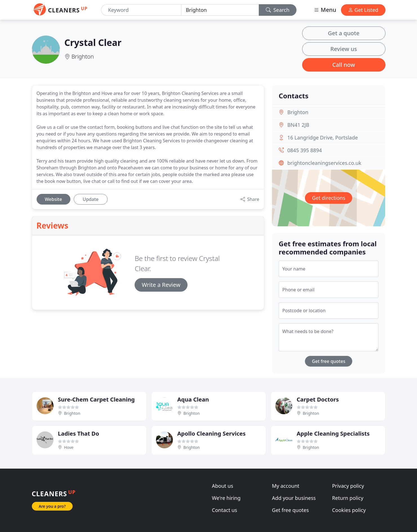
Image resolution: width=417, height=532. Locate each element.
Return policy (348, 498)
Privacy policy (348, 486)
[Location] (220, 10)
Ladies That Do (79, 434)
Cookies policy (349, 510)
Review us (344, 49)
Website (53, 199)
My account (286, 486)
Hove (69, 447)
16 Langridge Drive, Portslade (323, 138)
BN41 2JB (298, 125)
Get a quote (344, 33)
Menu (325, 10)
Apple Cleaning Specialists (333, 434)
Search (278, 10)
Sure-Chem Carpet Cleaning (96, 399)
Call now (344, 65)
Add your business (294, 498)
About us (223, 486)
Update (91, 199)
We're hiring (226, 498)
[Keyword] (141, 10)
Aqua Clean (193, 399)
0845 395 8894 (305, 150)
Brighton (83, 56)
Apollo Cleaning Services (212, 434)
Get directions (329, 198)
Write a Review (161, 285)
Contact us (225, 510)
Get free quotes (329, 361)
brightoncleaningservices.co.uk (325, 163)
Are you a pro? (52, 506)
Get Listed (363, 10)
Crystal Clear (93, 42)
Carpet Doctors (318, 399)
